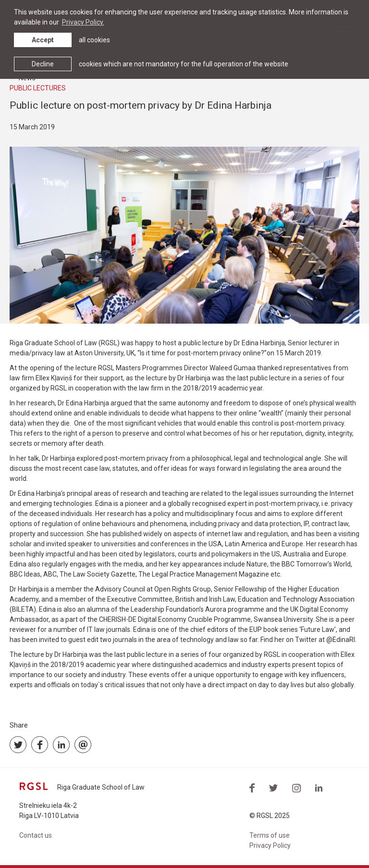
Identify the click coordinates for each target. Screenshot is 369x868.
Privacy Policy (270, 845)
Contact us (36, 835)
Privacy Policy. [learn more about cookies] (83, 22)
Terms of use (270, 835)
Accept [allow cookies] (43, 40)
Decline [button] (43, 64)
